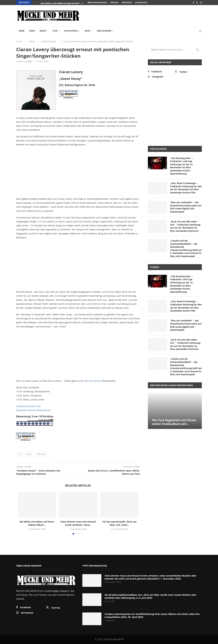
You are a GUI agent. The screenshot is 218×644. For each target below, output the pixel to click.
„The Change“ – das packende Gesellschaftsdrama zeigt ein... (72, 3)
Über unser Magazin (97, 2)
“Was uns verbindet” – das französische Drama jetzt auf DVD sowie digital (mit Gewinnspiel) (186, 207)
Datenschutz (141, 2)
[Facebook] (193, 3)
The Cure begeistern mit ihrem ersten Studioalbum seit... (174, 422)
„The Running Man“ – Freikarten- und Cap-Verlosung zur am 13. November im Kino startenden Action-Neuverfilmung (182, 166)
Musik (43, 31)
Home (21, 31)
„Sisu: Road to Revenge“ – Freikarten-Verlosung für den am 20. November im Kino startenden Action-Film (186, 188)
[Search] (200, 31)
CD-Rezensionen (48, 41)
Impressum (127, 2)
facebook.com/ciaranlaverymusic (34, 410)
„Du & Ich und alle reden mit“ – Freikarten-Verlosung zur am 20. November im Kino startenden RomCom (185, 226)
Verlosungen (104, 31)
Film (55, 31)
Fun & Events (71, 31)
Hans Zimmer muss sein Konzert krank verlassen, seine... (78, 523)
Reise (87, 31)
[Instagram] (201, 3)
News (32, 31)
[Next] (37, 3)
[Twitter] (197, 3)
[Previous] (34, 3)
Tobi (29, 61)
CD (19, 454)
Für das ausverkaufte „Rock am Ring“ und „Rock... (119, 523)
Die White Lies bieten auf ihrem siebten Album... (37, 523)
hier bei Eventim (93, 381)
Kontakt (114, 2)
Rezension (41, 454)
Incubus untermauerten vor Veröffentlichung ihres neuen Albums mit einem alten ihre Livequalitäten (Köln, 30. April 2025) (152, 616)
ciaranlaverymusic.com (28, 406)
